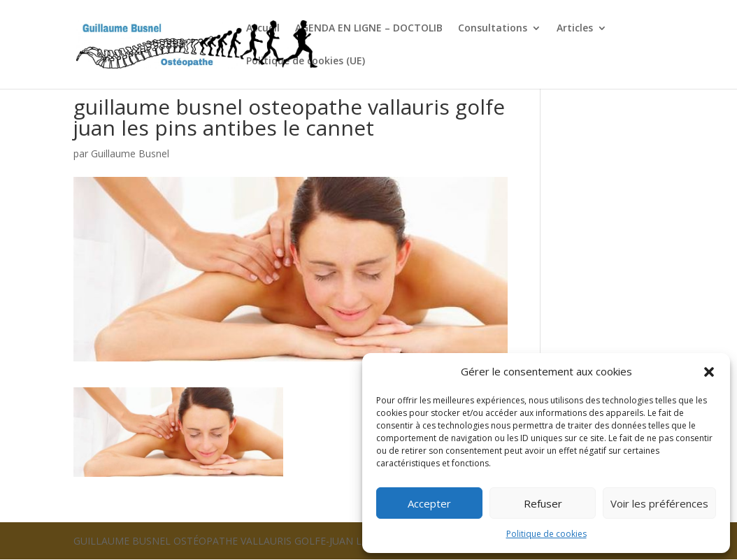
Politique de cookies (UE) (306, 62)
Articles (575, 29)
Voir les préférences (659, 503)
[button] (709, 372)
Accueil (263, 29)
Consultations (493, 29)
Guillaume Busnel (130, 153)
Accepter (429, 503)
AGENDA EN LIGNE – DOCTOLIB (369, 29)
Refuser (543, 503)
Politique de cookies (546, 534)
